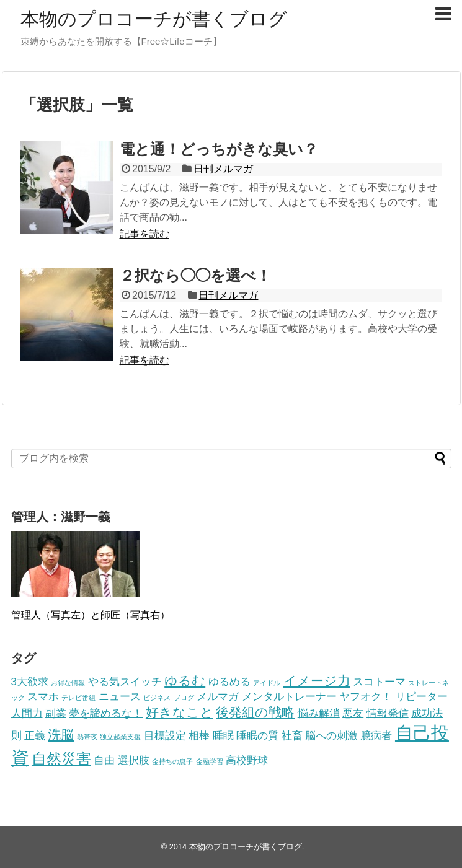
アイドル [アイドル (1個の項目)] (267, 683)
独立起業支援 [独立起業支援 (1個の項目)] (120, 737)
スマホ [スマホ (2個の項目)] (43, 697)
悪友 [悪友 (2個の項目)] (353, 713)
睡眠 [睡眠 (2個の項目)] (223, 736)
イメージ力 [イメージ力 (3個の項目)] (317, 681)
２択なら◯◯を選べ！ (195, 275)
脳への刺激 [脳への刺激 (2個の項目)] (331, 736)
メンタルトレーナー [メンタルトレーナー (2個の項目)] (289, 697)
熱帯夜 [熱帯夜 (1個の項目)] (87, 737)
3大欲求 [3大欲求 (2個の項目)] (30, 682)
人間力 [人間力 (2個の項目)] (27, 713)
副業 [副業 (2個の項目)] (56, 713)
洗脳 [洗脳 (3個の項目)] (61, 734)
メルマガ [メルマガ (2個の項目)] (218, 697)
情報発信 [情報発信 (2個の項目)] (388, 713)
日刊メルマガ (223, 169)
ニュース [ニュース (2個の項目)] (120, 697)
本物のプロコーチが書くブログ (154, 19)
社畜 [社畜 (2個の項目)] (292, 736)
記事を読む (144, 234)
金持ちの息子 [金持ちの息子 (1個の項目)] (172, 761)
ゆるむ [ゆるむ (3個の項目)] (185, 681)
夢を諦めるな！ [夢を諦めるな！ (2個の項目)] (106, 713)
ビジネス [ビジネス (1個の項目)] (157, 698)
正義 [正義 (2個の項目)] (35, 736)
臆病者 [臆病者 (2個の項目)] (376, 736)
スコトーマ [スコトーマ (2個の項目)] (379, 682)
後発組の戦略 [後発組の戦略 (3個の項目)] (255, 712)
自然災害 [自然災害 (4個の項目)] (61, 759)
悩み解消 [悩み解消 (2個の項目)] (319, 713)
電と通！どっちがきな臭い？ (219, 149)
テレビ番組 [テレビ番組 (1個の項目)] (78, 698)
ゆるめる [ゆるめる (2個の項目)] (229, 682)
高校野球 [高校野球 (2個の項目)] (247, 761)
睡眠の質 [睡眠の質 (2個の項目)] (257, 736)
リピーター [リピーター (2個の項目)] (421, 697)
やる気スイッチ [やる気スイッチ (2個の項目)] (125, 682)
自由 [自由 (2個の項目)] (104, 761)
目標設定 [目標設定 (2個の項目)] (165, 736)
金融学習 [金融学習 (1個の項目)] (210, 761)
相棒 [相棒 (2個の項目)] (199, 736)
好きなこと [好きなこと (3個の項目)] (180, 712)
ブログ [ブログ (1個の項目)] (184, 698)
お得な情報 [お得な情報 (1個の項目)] (68, 683)
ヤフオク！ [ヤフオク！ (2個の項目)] (366, 697)
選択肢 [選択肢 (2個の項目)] (134, 761)
